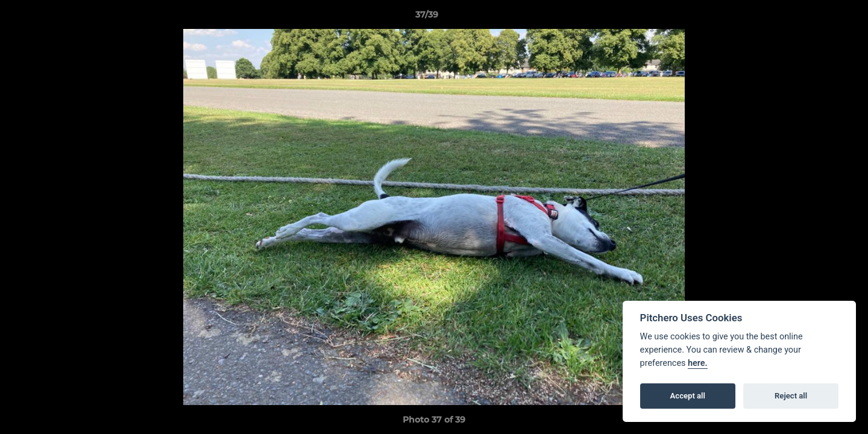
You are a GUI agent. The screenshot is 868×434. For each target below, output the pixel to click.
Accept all (688, 396)
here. (698, 363)
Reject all (791, 396)
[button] (817, 17)
